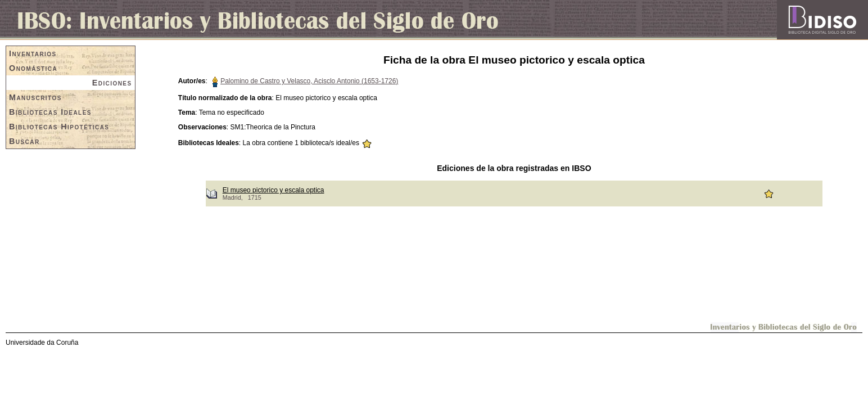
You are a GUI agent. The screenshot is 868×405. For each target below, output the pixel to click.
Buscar (24, 141)
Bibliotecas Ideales (50, 112)
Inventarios (33, 53)
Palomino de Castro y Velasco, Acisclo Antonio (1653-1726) (309, 81)
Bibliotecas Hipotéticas (59, 127)
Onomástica (33, 68)
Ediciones (112, 83)
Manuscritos (35, 97)
